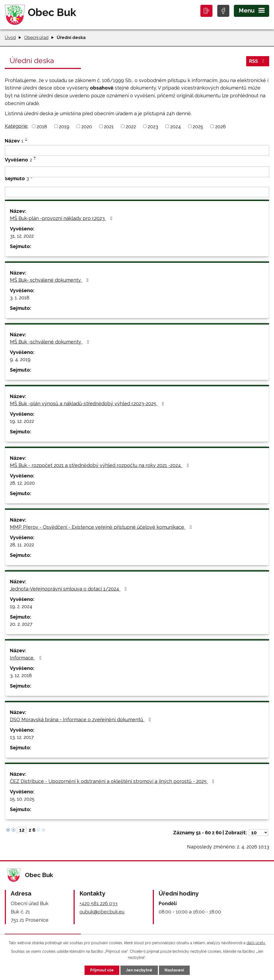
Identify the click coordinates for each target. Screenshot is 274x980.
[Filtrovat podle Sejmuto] (137, 192)
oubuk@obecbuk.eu (102, 912)
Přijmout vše (102, 970)
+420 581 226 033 (98, 903)
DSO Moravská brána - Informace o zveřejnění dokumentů (81, 719)
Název (14, 141)
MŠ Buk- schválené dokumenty (50, 280)
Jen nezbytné (139, 970)
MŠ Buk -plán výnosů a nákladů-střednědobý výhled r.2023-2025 (88, 404)
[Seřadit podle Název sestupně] (26, 140)
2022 (131, 126)
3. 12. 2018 (21, 675)
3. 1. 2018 (20, 298)
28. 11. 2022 (22, 545)
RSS (258, 61)
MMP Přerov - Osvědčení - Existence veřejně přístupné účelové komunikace (102, 527)
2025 (198, 126)
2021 (109, 126)
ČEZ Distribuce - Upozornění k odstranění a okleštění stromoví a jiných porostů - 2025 (113, 781)
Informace (27, 658)
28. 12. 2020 (22, 483)
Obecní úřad (36, 38)
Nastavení (174, 970)
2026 (220, 126)
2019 (64, 126)
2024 (176, 126)
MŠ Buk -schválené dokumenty (50, 342)
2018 (42, 126)
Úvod (10, 38)
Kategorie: (16, 126)
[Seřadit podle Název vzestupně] (26, 138)
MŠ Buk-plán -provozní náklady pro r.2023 (62, 218)
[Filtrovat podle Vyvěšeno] (137, 172)
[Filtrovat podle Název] (137, 151)
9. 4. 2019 (20, 359)
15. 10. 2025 (22, 799)
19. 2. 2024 (21, 606)
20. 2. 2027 (21, 624)
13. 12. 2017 (22, 737)
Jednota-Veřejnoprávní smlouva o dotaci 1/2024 (69, 589)
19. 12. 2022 (22, 421)
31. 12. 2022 (22, 236)
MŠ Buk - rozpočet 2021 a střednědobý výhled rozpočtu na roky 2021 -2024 (100, 465)
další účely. (256, 943)
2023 (153, 126)
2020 (87, 126)
